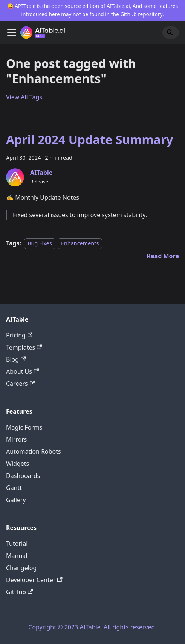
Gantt (14, 488)
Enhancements (80, 243)
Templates (24, 347)
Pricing (19, 335)
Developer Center (34, 580)
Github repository (141, 14)
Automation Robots (34, 451)
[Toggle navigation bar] (12, 32)
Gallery (16, 500)
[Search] (171, 32)
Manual (17, 556)
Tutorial (17, 544)
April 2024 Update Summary (89, 139)
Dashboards (23, 476)
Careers (20, 384)
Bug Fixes (40, 243)
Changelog (21, 568)
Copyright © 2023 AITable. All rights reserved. (92, 627)
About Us (22, 371)
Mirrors (17, 439)
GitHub (19, 592)
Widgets (18, 464)
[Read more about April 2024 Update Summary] (163, 256)
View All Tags (24, 97)
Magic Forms (24, 427)
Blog (16, 359)
